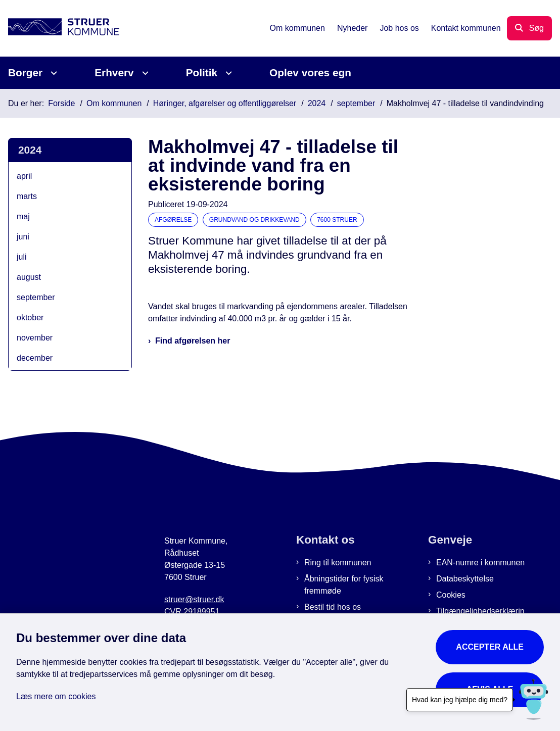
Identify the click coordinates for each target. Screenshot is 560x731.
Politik (202, 72)
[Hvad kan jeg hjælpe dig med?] (533, 699)
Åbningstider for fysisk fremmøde (344, 585)
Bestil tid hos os (333, 607)
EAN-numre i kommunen (480, 563)
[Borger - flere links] (52, 73)
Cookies (451, 595)
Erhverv (114, 72)
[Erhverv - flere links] (144, 73)
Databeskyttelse (465, 579)
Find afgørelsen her (193, 341)
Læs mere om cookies (56, 696)
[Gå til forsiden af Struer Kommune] (60, 29)
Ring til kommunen (338, 563)
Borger (25, 72)
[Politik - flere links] (227, 73)
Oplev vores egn (310, 72)
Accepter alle (490, 647)
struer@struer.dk (194, 599)
